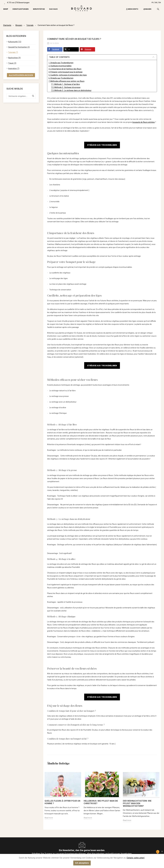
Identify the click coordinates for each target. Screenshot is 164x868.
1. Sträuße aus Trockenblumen (61, 63)
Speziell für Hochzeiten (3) (19, 47)
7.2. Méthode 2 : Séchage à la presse (66, 87)
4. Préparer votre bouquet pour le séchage (66, 72)
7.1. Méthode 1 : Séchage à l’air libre (65, 84)
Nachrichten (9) (14, 58)
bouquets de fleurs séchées (144, 122)
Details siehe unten (135, 858)
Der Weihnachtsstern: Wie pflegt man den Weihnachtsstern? (137, 803)
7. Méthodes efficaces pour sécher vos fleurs (66, 81)
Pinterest (85, 49)
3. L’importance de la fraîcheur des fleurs (65, 69)
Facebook (53, 49)
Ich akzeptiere (82, 863)
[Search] (158, 9)
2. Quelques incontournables (60, 66)
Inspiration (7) (14, 68)
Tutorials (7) (13, 52)
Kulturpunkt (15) (15, 42)
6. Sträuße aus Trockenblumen (61, 78)
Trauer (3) (12, 63)
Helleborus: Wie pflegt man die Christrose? (101, 802)
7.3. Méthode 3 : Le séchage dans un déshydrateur (71, 90)
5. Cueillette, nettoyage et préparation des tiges (68, 75)
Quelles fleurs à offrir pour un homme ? (62, 802)
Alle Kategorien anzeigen (21, 75)
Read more (49, 818)
